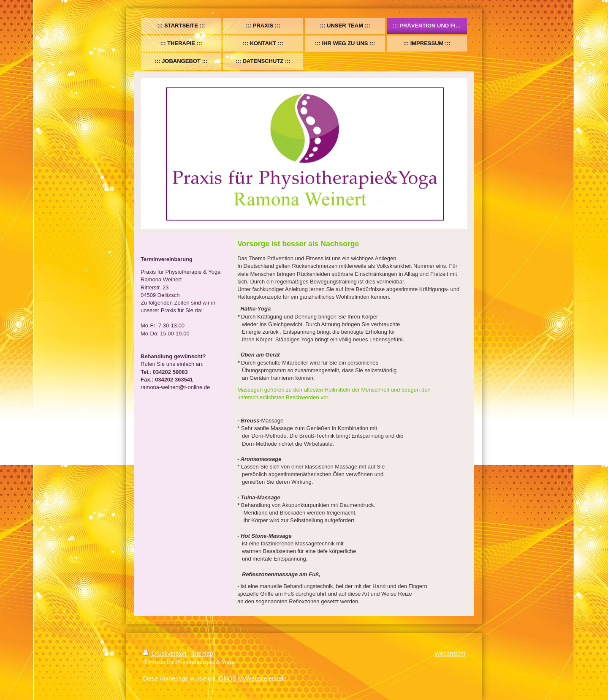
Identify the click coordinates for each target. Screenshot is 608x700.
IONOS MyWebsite (242, 678)
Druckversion (165, 654)
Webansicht (450, 654)
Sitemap (202, 654)
